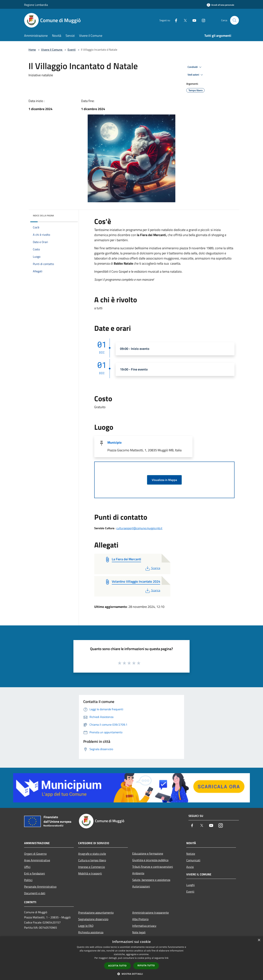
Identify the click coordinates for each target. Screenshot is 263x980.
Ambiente (138, 873)
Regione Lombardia (36, 5)
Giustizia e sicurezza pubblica (150, 860)
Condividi (195, 67)
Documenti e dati (35, 893)
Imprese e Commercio (92, 867)
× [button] (259, 940)
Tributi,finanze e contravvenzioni (153, 867)
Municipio (115, 442)
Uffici (27, 867)
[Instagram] (202, 20)
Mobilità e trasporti (90, 873)
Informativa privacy (144, 926)
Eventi (72, 50)
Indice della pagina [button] (43, 216)
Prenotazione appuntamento (96, 913)
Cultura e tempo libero (92, 860)
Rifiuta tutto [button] (146, 965)
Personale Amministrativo (40, 887)
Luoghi (190, 885)
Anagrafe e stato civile (92, 854)
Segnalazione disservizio (93, 919)
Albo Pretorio (140, 919)
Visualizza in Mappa (164, 480)
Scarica (152, 568)
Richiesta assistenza (91, 932)
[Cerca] (235, 20)
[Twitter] (184, 20)
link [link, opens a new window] (167, 958)
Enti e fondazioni (35, 873)
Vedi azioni (196, 75)
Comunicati (193, 860)
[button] (131, 974)
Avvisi (190, 867)
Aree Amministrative (37, 860)
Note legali (139, 932)
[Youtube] (193, 20)
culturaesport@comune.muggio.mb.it (139, 528)
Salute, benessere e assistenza (151, 880)
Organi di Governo (35, 854)
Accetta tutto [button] (117, 966)
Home (32, 50)
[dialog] (131, 958)
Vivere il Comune (52, 50)
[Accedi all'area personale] (220, 5)
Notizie (191, 854)
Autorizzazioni (141, 886)
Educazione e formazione (148, 853)
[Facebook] (175, 20)
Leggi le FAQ (86, 926)
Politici (28, 880)
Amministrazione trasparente (150, 913)
